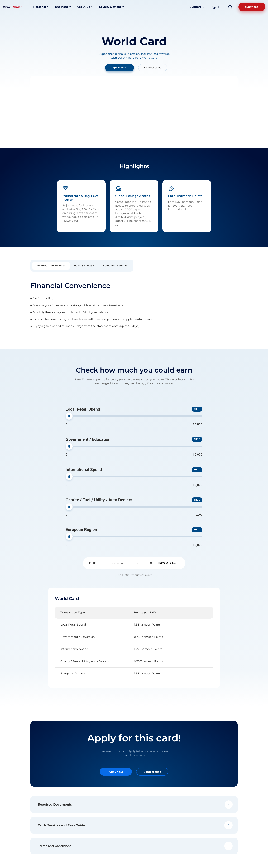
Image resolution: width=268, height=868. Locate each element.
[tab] (51, 266)
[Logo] (12, 7)
